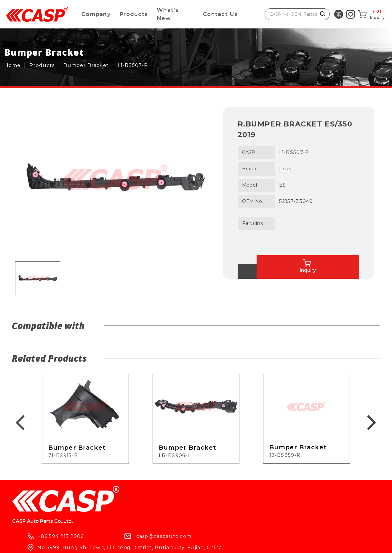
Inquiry (348, 259)
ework (203, 543)
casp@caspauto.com (226, 499)
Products (134, 14)
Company (96, 14)
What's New (168, 14)
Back (261, 271)
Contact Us (220, 14)
